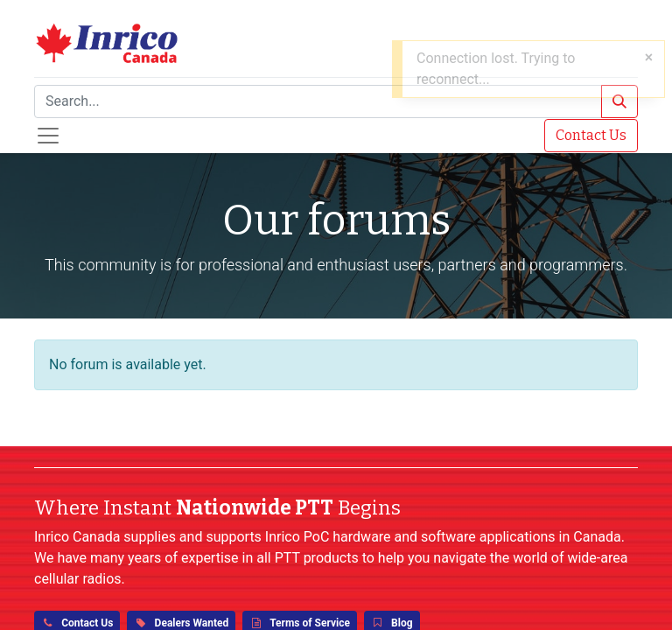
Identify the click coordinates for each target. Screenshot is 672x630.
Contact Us (591, 135)
